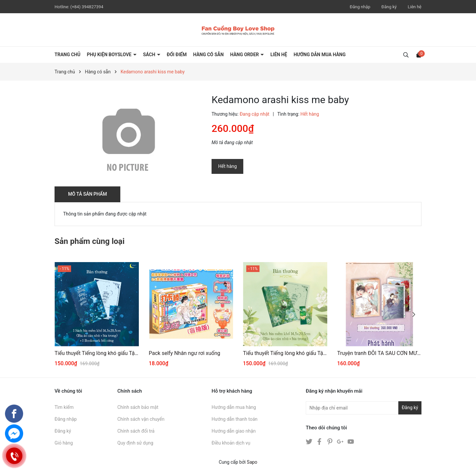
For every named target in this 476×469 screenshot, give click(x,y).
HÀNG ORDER (245, 55)
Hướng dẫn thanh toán (235, 419)
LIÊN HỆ (279, 55)
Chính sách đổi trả (136, 431)
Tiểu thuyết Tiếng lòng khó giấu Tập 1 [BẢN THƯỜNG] (285, 353)
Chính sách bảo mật (138, 407)
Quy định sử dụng (135, 443)
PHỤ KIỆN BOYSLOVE (110, 55)
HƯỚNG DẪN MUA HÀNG (319, 55)
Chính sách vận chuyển (141, 419)
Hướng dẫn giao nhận (234, 431)
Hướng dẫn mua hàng (234, 407)
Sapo (252, 462)
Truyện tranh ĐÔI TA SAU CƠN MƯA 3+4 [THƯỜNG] (379, 353)
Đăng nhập (360, 7)
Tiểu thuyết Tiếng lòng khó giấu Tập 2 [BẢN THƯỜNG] (97, 353)
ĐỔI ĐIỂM (177, 55)
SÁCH (150, 55)
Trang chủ (67, 55)
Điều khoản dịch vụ (231, 443)
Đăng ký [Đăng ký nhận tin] (410, 408)
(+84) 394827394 (87, 7)
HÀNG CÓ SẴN (208, 55)
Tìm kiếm (64, 407)
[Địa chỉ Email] (364, 408)
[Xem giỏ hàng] (419, 55)
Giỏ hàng (64, 443)
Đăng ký (389, 7)
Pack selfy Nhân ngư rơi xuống (184, 353)
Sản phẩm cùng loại (90, 241)
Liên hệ (415, 7)
